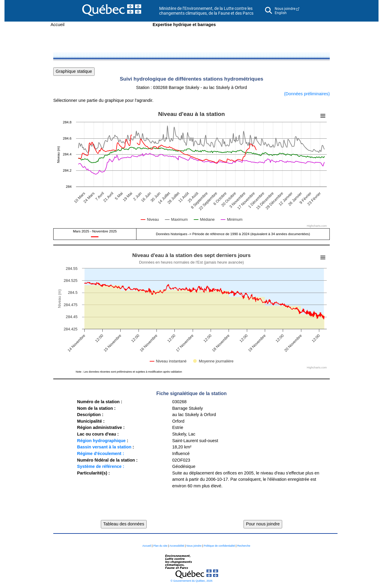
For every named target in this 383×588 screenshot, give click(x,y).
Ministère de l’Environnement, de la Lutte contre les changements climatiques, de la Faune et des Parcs (206, 11)
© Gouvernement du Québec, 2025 (191, 581)
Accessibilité (177, 546)
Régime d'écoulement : (100, 454)
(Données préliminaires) (307, 94)
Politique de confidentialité (219, 546)
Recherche (244, 546)
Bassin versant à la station (104, 447)
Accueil (57, 25)
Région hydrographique (101, 441)
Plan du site (160, 546)
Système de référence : (101, 466)
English (281, 13)
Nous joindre (285, 9)
